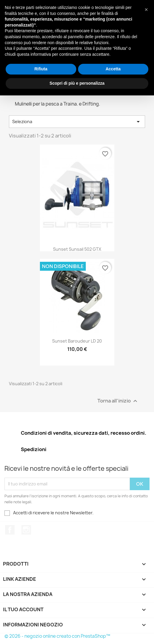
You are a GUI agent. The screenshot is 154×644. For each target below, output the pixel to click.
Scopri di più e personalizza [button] (77, 83)
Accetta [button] (113, 69)
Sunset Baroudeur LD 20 (77, 341)
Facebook (10, 530)
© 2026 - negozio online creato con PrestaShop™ (57, 636)
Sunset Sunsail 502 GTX (77, 249)
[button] (146, 10)
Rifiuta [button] (41, 69)
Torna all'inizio (118, 401)
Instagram (26, 530)
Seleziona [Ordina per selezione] (77, 122)
